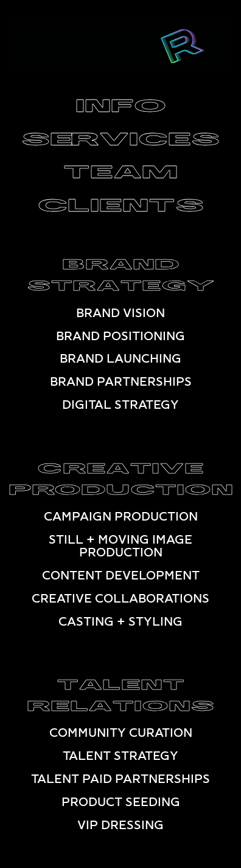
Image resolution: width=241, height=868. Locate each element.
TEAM (120, 169)
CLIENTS (121, 203)
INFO (121, 104)
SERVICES (120, 136)
